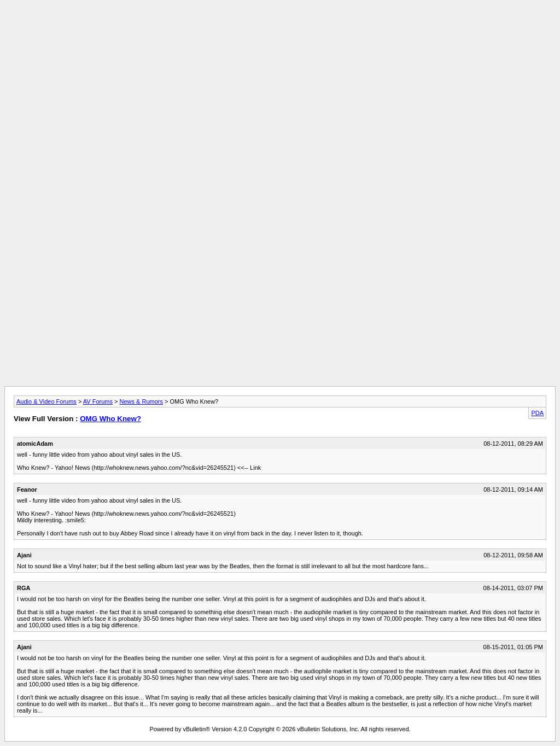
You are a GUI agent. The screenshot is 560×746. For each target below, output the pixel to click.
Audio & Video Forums (46, 401)
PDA (537, 413)
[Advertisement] (280, 29)
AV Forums (98, 401)
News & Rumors (141, 401)
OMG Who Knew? (110, 419)
